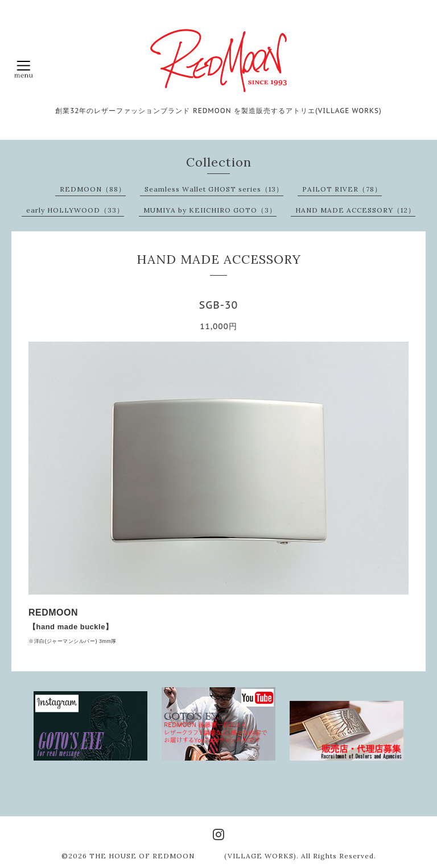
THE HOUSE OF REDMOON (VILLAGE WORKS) (193, 856)
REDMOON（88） (93, 189)
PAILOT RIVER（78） (342, 189)
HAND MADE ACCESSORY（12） (355, 210)
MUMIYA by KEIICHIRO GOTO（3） (210, 210)
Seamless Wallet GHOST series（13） (214, 189)
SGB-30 (219, 305)
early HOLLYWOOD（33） (75, 210)
